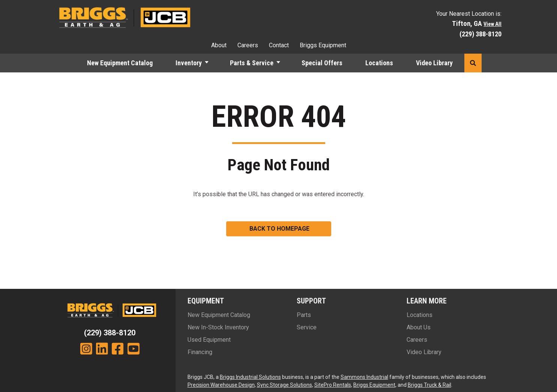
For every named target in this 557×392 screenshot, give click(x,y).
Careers (248, 45)
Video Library (434, 63)
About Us (419, 327)
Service (307, 327)
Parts (304, 315)
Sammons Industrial (364, 377)
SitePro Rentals (333, 385)
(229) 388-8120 (480, 34)
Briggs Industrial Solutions (250, 377)
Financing (200, 352)
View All (492, 24)
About (219, 45)
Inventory (189, 63)
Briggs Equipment (323, 45)
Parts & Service (252, 63)
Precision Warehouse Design (221, 385)
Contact (279, 45)
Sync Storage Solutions (285, 385)
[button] (210, 63)
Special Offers (322, 63)
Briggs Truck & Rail (429, 385)
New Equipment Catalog (120, 63)
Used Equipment (209, 340)
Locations (379, 63)
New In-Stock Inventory (218, 327)
